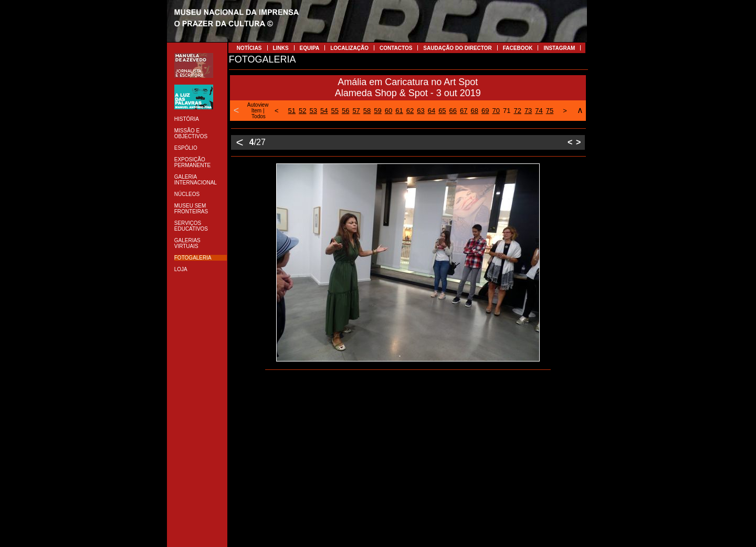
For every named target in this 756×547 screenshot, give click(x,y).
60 (388, 111)
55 (334, 111)
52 (302, 111)
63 (421, 111)
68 (475, 111)
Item (256, 111)
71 (507, 111)
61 (399, 111)
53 (313, 111)
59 (377, 111)
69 (485, 111)
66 (453, 111)
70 (496, 111)
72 (517, 111)
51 (292, 111)
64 (432, 111)
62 (410, 111)
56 (345, 111)
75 (550, 111)
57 (356, 111)
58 (367, 111)
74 (539, 111)
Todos (259, 116)
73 (528, 111)
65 (442, 111)
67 (464, 111)
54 (324, 111)
